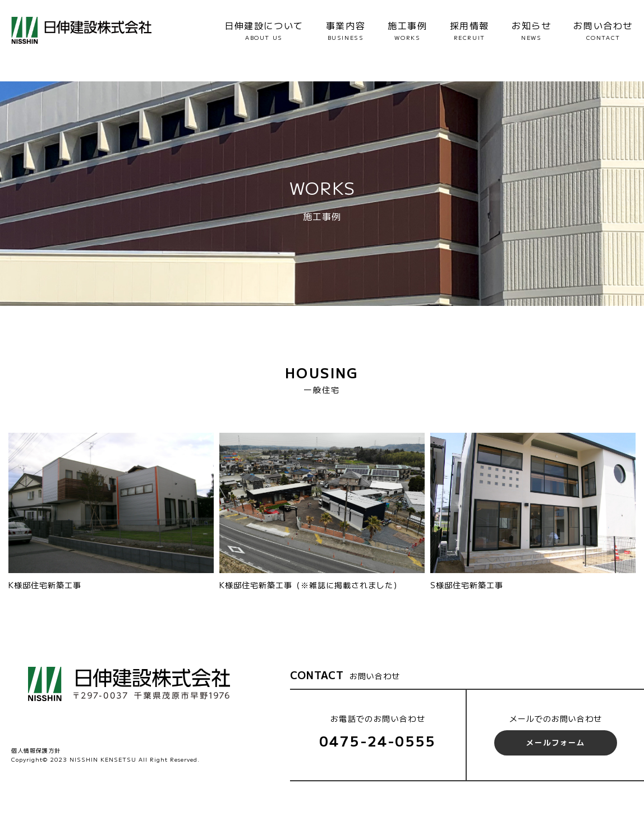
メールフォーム (556, 742)
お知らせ (531, 30)
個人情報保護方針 (36, 750)
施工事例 (407, 30)
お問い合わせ (603, 30)
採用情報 (470, 30)
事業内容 (346, 30)
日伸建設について (264, 30)
